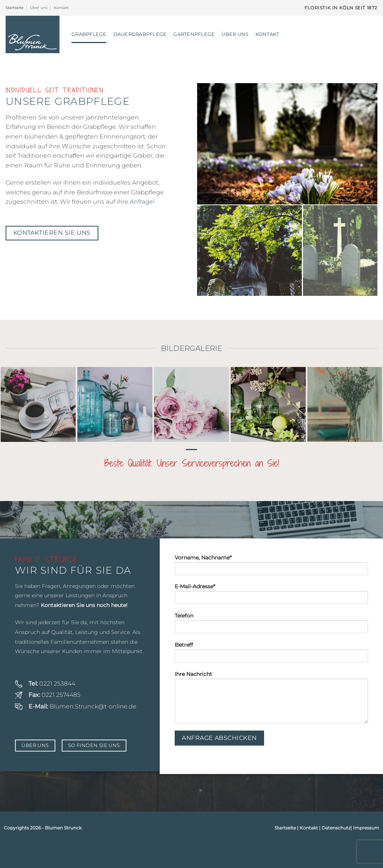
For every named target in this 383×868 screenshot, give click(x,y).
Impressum (366, 828)
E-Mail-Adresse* (271, 596)
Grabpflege (89, 34)
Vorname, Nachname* (271, 567)
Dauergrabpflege (140, 34)
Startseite (15, 8)
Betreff (271, 655)
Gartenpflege (194, 34)
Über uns (39, 8)
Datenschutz (336, 828)
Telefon (271, 625)
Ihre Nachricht (271, 700)
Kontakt (61, 8)
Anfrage (141, 202)
